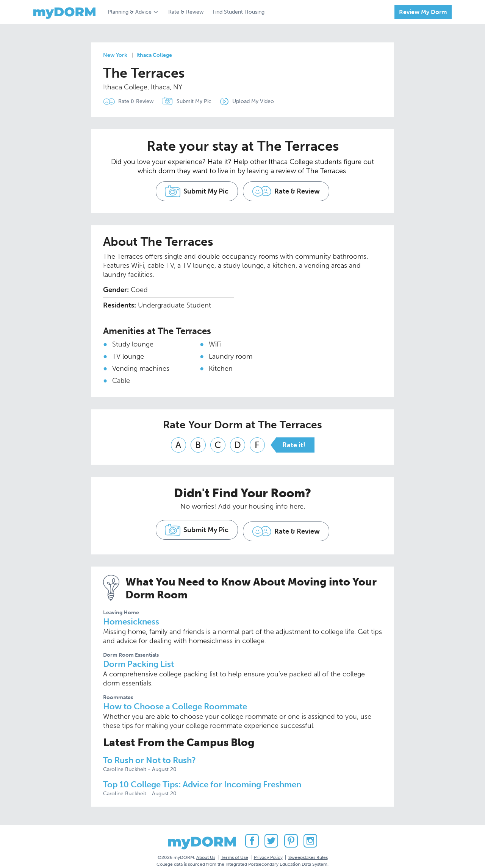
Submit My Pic (198, 101)
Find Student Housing (239, 12)
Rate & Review (186, 12)
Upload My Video (261, 101)
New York (115, 55)
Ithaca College (154, 55)
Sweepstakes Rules (308, 849)
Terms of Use (235, 849)
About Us (206, 849)
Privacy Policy (268, 849)
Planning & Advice (130, 12)
